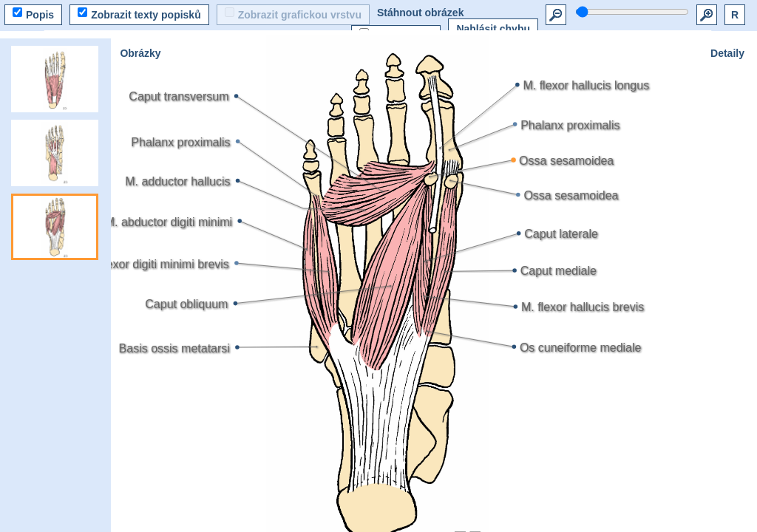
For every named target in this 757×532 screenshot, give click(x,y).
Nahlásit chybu (493, 29)
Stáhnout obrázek (420, 13)
